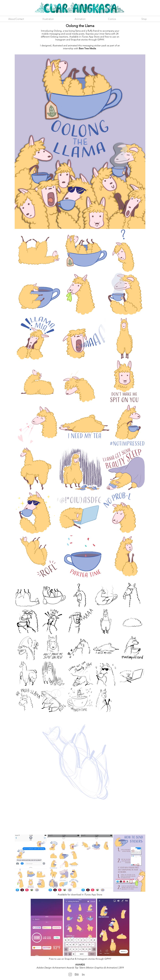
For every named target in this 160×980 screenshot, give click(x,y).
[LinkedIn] (83, 974)
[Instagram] (70, 974)
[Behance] (77, 974)
